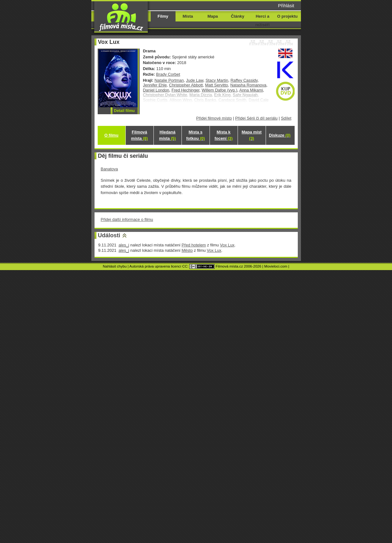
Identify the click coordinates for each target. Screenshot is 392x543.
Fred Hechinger (185, 90)
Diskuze (280, 135)
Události (109, 235)
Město (187, 250)
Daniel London (156, 90)
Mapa (213, 16)
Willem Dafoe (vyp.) (219, 90)
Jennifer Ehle (155, 85)
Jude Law (195, 80)
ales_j (124, 245)
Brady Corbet (168, 74)
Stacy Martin (217, 80)
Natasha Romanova (248, 85)
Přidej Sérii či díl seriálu (256, 118)
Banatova (110, 169)
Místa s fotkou (196, 135)
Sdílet (286, 118)
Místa (188, 16)
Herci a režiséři (262, 21)
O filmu (111, 135)
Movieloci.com (276, 266)
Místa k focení (224, 135)
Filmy (163, 16)
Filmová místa (139, 135)
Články (238, 16)
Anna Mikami (251, 90)
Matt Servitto (217, 85)
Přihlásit (286, 6)
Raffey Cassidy (244, 80)
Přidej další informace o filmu (127, 219)
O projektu (288, 16)
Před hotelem (194, 245)
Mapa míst (252, 135)
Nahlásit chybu (115, 266)
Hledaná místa (167, 135)
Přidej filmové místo (214, 118)
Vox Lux (227, 245)
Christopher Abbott (186, 85)
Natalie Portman (169, 80)
